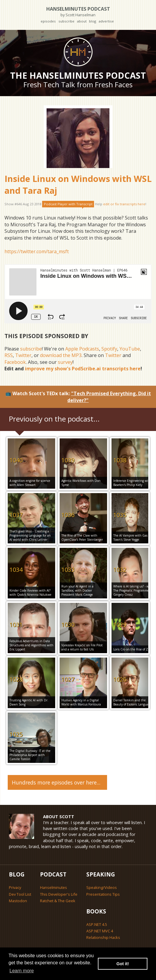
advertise (106, 21)
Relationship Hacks (103, 937)
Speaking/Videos (102, 887)
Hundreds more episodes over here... (56, 782)
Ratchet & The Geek (58, 901)
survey (65, 362)
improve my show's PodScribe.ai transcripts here (83, 369)
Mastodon (18, 901)
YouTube (130, 349)
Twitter (23, 355)
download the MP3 (61, 355)
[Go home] (78, 52)
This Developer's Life (59, 894)
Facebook (15, 362)
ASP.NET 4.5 (97, 924)
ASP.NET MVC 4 (100, 931)
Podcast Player (68, 204)
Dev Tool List (20, 894)
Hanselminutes (54, 887)
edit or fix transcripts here (124, 204)
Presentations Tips (103, 894)
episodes (48, 21)
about (82, 21)
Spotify (109, 349)
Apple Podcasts (82, 349)
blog (93, 21)
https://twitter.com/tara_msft (37, 251)
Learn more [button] (22, 971)
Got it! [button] (123, 964)
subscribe (66, 21)
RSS (9, 355)
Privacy (15, 887)
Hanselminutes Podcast (78, 12)
